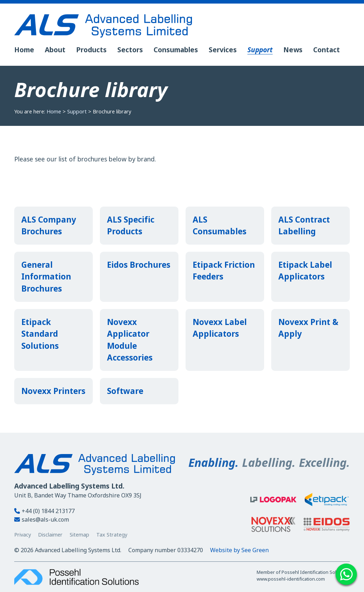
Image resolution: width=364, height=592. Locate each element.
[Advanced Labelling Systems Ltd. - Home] (182, 26)
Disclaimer (50, 535)
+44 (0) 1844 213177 (44, 511)
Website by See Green (239, 550)
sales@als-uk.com (42, 519)
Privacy (23, 535)
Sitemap (79, 535)
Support (77, 111)
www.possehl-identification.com (291, 579)
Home (54, 111)
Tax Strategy (112, 535)
